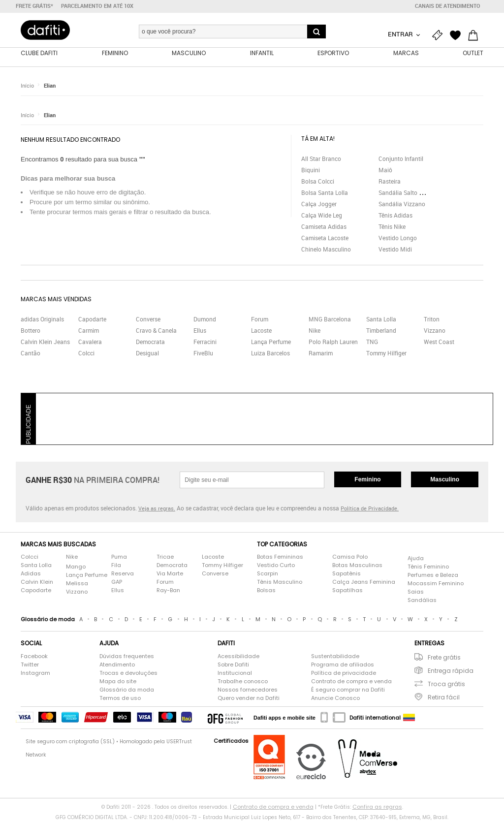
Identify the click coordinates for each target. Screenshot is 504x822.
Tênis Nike (392, 227)
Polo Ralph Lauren (333, 343)
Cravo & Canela (156, 331)
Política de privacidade (344, 673)
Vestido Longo (398, 238)
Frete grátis (444, 658)
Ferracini (205, 343)
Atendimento (117, 665)
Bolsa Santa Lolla (325, 193)
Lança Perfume (271, 343)
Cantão (31, 354)
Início (27, 86)
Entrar (401, 34)
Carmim (89, 331)
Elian (50, 86)
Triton (432, 320)
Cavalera (90, 343)
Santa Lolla (381, 320)
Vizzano (435, 331)
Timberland (381, 331)
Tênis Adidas (395, 216)
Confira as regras (377, 807)
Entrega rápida (451, 671)
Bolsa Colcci (318, 182)
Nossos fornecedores (248, 690)
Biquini (311, 170)
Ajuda (416, 559)
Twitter (30, 665)
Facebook (34, 657)
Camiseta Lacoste (325, 238)
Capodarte (92, 320)
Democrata (150, 343)
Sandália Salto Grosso (408, 193)
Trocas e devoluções (128, 673)
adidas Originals (42, 320)
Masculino (445, 480)
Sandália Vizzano (402, 204)
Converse (148, 320)
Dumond (205, 320)
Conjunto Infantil (401, 159)
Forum (260, 320)
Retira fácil (444, 698)
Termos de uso (120, 698)
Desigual (147, 354)
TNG (372, 343)
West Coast (439, 343)
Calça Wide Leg (322, 216)
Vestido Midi (395, 250)
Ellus (200, 331)
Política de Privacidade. (370, 509)
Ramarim (321, 354)
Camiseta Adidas (324, 227)
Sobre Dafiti (233, 665)
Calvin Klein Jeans (45, 343)
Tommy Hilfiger (386, 354)
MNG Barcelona (330, 320)
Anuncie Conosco (335, 698)
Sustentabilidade (335, 657)
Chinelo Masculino (326, 250)
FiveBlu (203, 354)
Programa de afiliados (343, 665)
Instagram (35, 673)
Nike (315, 331)
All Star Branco (321, 159)
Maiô (385, 170)
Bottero (31, 331)
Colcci (86, 354)
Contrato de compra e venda (351, 682)
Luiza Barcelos (270, 354)
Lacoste (261, 331)
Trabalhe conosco (243, 682)
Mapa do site (118, 682)
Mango (76, 567)
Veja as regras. (157, 509)
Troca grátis (446, 684)
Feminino (367, 480)
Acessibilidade (238, 657)
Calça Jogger (319, 204)
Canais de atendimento (448, 6)
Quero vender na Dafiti (249, 698)
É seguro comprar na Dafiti (348, 690)
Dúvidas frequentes (127, 657)
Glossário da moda (127, 690)
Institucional (235, 673)
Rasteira (390, 182)
